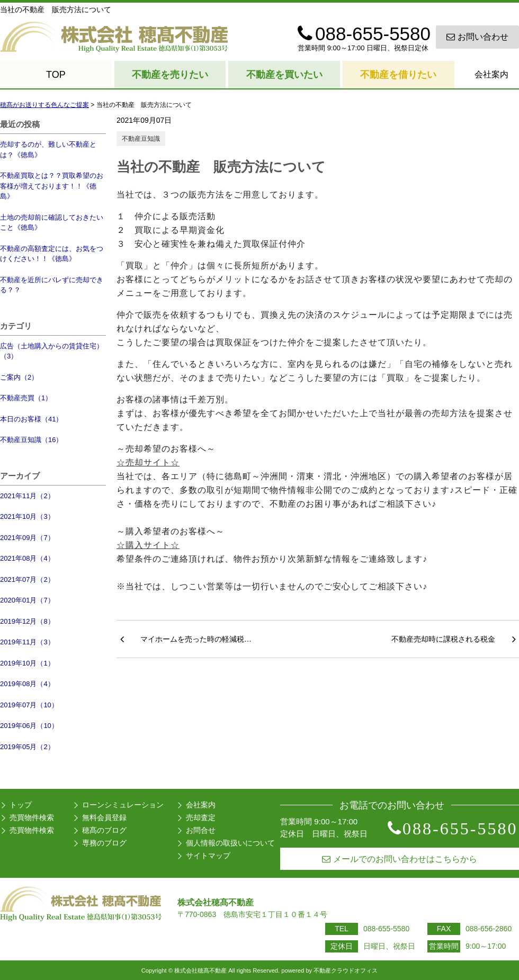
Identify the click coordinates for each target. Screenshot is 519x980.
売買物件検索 (32, 817)
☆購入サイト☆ (148, 545)
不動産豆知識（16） (31, 440)
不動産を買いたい (284, 75)
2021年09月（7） (27, 538)
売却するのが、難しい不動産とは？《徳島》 (48, 150)
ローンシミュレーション (123, 805)
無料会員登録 (104, 817)
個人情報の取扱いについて (230, 843)
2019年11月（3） (27, 642)
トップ (21, 805)
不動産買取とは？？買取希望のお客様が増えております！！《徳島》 (52, 186)
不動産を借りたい (398, 75)
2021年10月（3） (27, 516)
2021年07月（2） (27, 579)
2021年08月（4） (27, 558)
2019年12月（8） (27, 621)
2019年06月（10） (29, 726)
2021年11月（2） (27, 496)
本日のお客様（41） (31, 419)
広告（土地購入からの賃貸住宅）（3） (52, 351)
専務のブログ (104, 843)
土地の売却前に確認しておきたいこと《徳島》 (52, 223)
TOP (56, 75)
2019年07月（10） (29, 705)
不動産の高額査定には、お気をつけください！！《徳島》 (52, 254)
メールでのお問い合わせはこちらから (400, 859)
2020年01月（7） (27, 600)
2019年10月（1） (27, 663)
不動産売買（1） (26, 398)
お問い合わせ (477, 37)
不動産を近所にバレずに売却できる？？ (52, 285)
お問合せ (201, 830)
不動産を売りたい (170, 75)
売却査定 (201, 817)
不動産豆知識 (141, 139)
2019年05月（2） (27, 747)
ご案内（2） (19, 377)
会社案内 (491, 74)
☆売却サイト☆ (148, 462)
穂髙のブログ (104, 830)
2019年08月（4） (27, 684)
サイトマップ (208, 856)
